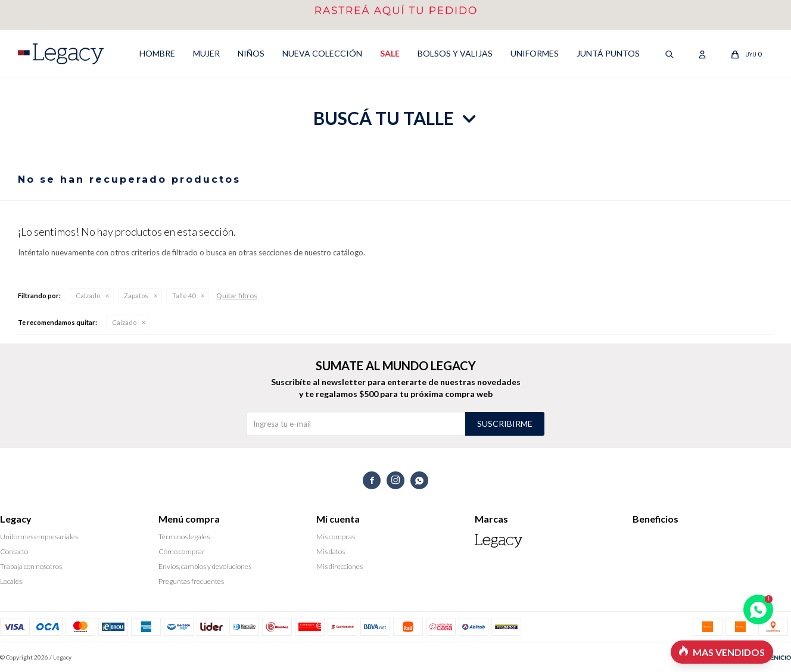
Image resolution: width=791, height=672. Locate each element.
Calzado (88, 296)
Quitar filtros (237, 296)
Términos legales (184, 537)
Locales (11, 581)
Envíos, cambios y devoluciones (205, 566)
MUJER (206, 53)
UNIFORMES (535, 53)
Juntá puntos (608, 53)
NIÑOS (251, 53)
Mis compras (336, 537)
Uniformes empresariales (39, 537)
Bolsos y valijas (455, 53)
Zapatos (136, 296)
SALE (390, 53)
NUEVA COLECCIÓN (322, 53)
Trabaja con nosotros (31, 566)
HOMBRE (157, 53)
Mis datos (331, 551)
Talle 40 (184, 296)
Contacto (14, 551)
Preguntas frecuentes (191, 581)
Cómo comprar (182, 551)
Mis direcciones (340, 566)
